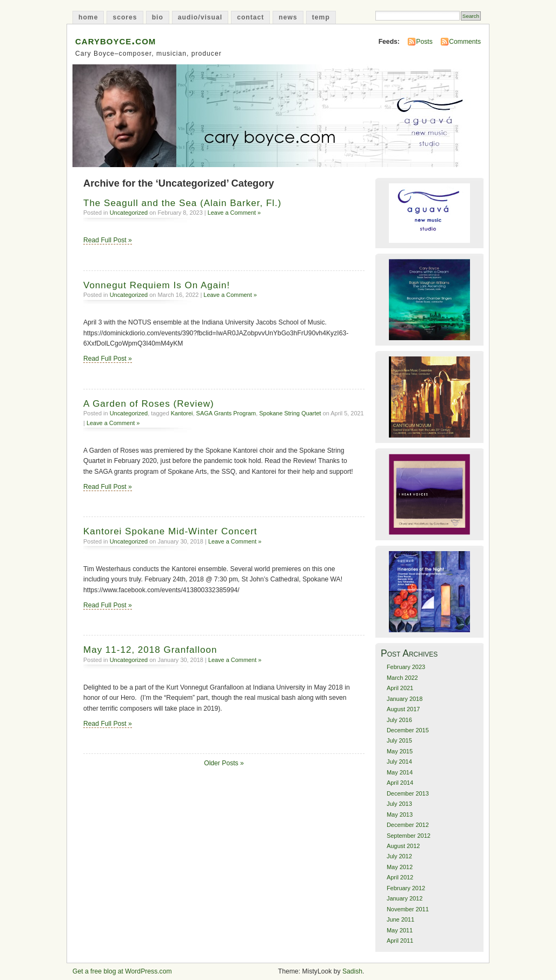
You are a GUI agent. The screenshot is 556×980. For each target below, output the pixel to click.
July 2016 (399, 720)
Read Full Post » (108, 240)
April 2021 (400, 688)
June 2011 (401, 919)
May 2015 (400, 751)
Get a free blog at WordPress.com (122, 971)
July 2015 (399, 740)
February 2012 (406, 888)
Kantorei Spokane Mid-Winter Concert (170, 531)
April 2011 (400, 941)
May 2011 (400, 930)
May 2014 (400, 772)
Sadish (352, 971)
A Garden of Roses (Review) (149, 404)
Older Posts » (224, 763)
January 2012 (405, 898)
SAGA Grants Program (226, 413)
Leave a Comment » (234, 213)
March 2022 (402, 678)
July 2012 (399, 856)
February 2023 (406, 667)
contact (250, 17)
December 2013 (408, 793)
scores (125, 17)
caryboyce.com (115, 40)
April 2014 (400, 783)
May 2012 (400, 867)
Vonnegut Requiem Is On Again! (157, 285)
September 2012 (409, 836)
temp (321, 17)
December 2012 (408, 825)
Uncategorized (129, 213)
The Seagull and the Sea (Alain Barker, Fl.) (182, 203)
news (288, 17)
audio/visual (200, 17)
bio (158, 17)
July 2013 (399, 804)
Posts (424, 42)
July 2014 (399, 762)
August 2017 (403, 709)
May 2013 (400, 815)
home (88, 17)
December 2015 (408, 730)
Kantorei (182, 413)
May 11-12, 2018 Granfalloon (150, 650)
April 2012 (400, 877)
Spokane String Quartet (290, 413)
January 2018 (405, 699)
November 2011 (408, 909)
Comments (465, 42)
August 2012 (403, 846)
